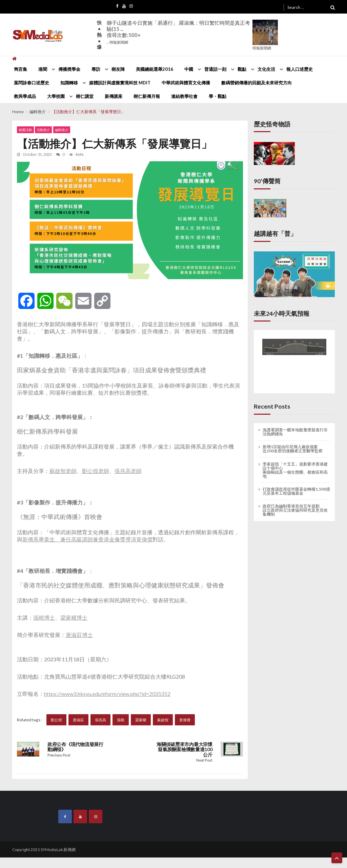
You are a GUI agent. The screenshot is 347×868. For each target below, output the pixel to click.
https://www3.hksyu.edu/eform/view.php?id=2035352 (107, 694)
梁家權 (141, 720)
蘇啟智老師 (63, 471)
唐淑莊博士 (79, 635)
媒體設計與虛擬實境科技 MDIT (120, 83)
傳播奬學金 (69, 69)
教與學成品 (25, 96)
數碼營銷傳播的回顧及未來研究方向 (257, 83)
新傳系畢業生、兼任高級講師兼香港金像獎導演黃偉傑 (87, 539)
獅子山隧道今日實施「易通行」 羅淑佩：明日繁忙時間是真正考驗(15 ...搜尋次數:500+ (178, 32)
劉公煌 (56, 720)
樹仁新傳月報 (147, 96)
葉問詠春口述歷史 (32, 83)
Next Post (204, 760)
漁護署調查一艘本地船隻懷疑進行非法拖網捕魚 (295, 432)
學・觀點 (218, 96)
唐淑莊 (78, 720)
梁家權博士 (74, 617)
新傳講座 (114, 96)
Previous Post (59, 755)
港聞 (43, 69)
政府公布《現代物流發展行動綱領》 (75, 747)
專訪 (96, 69)
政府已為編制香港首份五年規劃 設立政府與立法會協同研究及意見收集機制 (295, 510)
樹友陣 (118, 69)
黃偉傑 (185, 720)
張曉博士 (44, 617)
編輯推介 (62, 130)
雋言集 (21, 69)
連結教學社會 (184, 96)
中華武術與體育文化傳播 (186, 83)
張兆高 (100, 720)
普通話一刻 (215, 69)
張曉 (121, 720)
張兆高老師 (128, 471)
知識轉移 (69, 83)
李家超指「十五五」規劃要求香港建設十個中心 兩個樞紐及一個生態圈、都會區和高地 (295, 470)
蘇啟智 (163, 720)
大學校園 (56, 96)
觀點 (242, 69)
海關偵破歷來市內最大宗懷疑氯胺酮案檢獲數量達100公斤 (185, 750)
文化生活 (266, 69)
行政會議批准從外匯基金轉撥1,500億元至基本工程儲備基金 (296, 491)
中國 (189, 69)
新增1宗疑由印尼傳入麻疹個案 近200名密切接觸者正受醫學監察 (293, 449)
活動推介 (43, 130)
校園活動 (25, 130)
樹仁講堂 (85, 96)
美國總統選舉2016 (155, 69)
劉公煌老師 (96, 471)
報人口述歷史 (300, 69)
